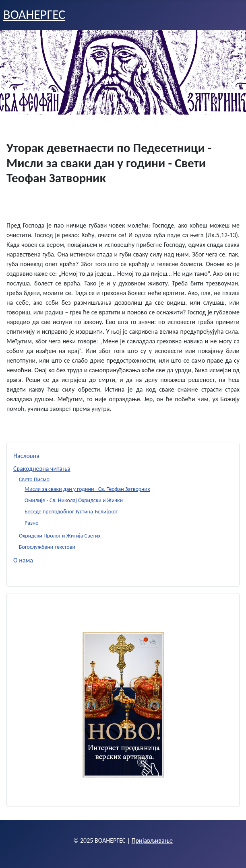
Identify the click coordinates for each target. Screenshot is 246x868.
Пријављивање (152, 840)
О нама (23, 560)
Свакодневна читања (42, 469)
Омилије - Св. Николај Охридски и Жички (74, 500)
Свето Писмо (34, 479)
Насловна (26, 456)
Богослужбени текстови (47, 547)
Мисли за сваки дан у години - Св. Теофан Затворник (87, 489)
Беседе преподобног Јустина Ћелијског (71, 512)
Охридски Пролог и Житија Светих (60, 536)
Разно (32, 523)
